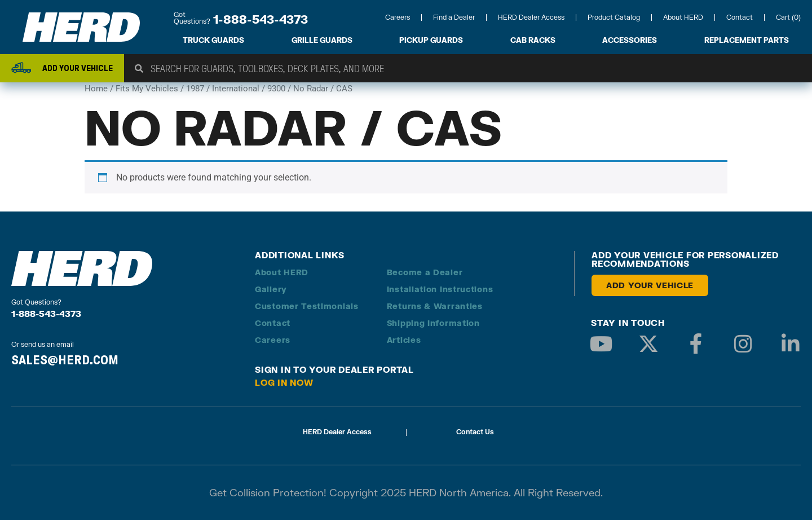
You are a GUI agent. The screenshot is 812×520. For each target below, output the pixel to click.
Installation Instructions (440, 289)
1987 (195, 89)
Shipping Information (433, 323)
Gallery (271, 289)
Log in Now (284, 382)
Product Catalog (614, 17)
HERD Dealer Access (531, 17)
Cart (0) (788, 17)
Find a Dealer (454, 17)
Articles (404, 340)
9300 (276, 89)
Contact (740, 17)
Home (96, 89)
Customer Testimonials (307, 306)
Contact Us (475, 432)
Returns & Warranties (435, 306)
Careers (398, 17)
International (236, 89)
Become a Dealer (425, 272)
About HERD (683, 17)
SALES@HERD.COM (65, 360)
